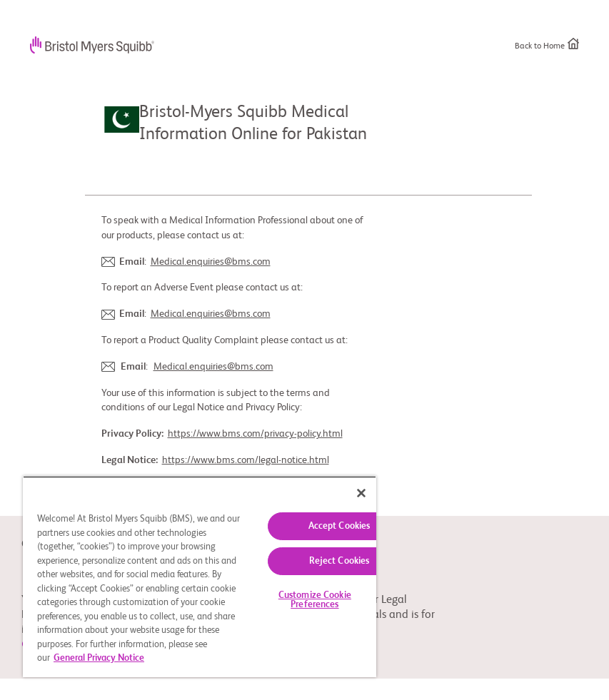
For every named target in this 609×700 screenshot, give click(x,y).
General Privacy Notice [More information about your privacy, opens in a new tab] (99, 658)
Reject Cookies (339, 561)
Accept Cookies (339, 526)
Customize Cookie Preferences (315, 600)
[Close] (361, 493)
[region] (200, 577)
